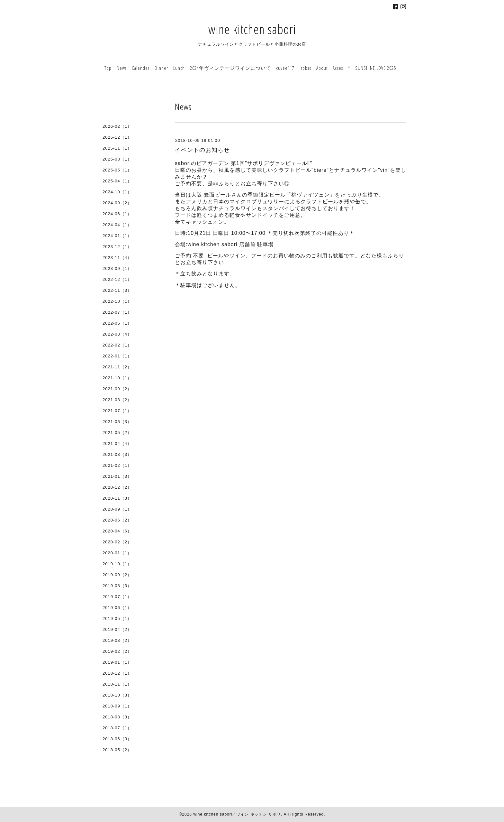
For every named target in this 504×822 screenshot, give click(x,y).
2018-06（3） (117, 739)
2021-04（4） (117, 443)
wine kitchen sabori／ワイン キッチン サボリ (237, 814)
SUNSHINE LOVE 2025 (376, 68)
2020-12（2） (117, 487)
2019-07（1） (117, 597)
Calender (141, 68)
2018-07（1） (117, 728)
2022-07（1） (117, 312)
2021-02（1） (117, 465)
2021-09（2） (117, 389)
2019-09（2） (117, 575)
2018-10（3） (117, 695)
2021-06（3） (117, 422)
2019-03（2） (117, 640)
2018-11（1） (117, 684)
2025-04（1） (117, 181)
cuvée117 (285, 68)
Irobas (305, 68)
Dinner (161, 68)
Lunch (179, 68)
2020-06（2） (117, 520)
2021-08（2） (117, 400)
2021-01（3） (117, 476)
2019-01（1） (117, 662)
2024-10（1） (117, 192)
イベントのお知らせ (202, 150)
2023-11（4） (117, 258)
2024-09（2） (117, 203)
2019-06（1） (117, 608)
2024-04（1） (117, 225)
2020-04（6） (117, 531)
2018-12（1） (117, 673)
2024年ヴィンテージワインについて (230, 68)
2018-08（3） (117, 717)
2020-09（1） (117, 509)
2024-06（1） (117, 214)
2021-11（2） (117, 367)
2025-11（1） (117, 148)
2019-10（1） (117, 564)
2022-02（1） (117, 345)
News (122, 68)
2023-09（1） (117, 268)
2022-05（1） (117, 323)
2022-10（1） (117, 301)
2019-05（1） (117, 619)
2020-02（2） (117, 542)
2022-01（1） (117, 356)
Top (108, 68)
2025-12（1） (117, 137)
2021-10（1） (117, 378)
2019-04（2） (117, 629)
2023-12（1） (117, 247)
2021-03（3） (117, 454)
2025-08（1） (117, 159)
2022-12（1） (117, 279)
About (322, 68)
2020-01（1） (117, 553)
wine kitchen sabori (252, 29)
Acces (338, 68)
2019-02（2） (117, 651)
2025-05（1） (117, 170)
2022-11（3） (117, 290)
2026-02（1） (117, 126)
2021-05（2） (117, 433)
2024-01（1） (117, 236)
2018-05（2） (117, 750)
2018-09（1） (117, 706)
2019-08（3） (117, 586)
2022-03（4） (117, 334)
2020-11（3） (117, 498)
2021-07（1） (117, 411)
